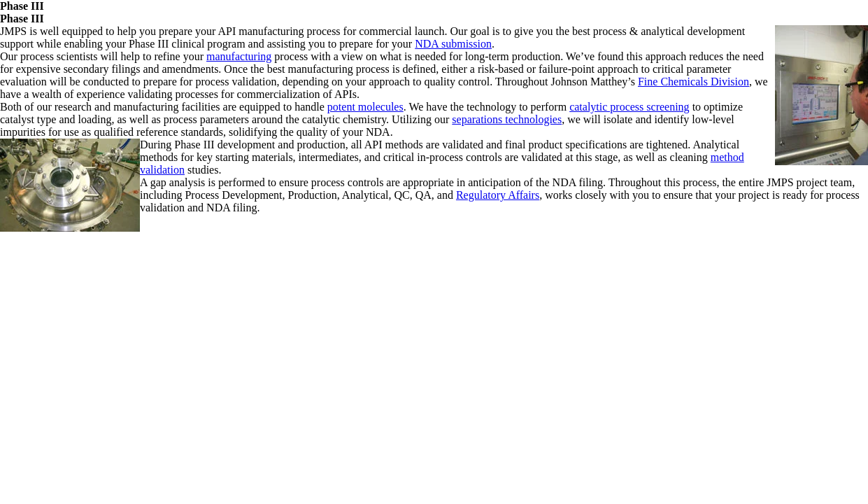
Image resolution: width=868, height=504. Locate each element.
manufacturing (239, 56)
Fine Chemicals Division (693, 82)
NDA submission (453, 44)
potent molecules (365, 107)
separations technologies (507, 119)
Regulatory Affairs (498, 195)
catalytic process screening (629, 107)
